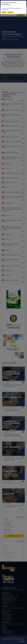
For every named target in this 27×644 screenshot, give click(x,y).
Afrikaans (10, 12)
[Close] (25, 2)
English (4, 12)
